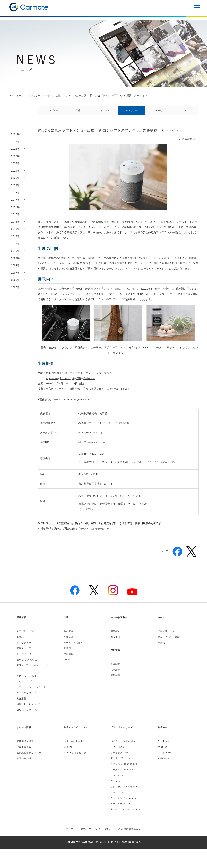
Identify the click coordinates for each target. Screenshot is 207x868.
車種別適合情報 (26, 756)
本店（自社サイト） (76, 756)
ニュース (20, 95)
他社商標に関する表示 (135, 848)
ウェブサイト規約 (70, 848)
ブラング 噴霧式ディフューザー (123, 298)
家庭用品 (22, 713)
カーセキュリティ (27, 707)
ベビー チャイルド (28, 686)
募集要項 (116, 685)
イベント (105, 113)
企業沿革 (69, 647)
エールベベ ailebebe (123, 784)
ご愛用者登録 (25, 761)
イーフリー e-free (121, 818)
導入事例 (116, 647)
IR (185, 113)
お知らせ (158, 113)
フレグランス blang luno (126, 801)
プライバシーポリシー (101, 848)
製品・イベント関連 (170, 647)
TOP (9, 95)
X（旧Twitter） (167, 767)
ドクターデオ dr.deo (123, 773)
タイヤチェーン (26, 652)
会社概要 (69, 641)
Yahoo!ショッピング (76, 767)
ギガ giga (116, 795)
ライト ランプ (25, 691)
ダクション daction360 (125, 778)
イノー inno (118, 761)
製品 (78, 113)
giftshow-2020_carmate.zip (79, 409)
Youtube (163, 761)
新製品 (21, 647)
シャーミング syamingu (125, 813)
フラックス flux (120, 767)
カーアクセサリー (27, 664)
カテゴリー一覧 (26, 641)
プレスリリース (38, 95)
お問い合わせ (25, 773)
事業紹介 (116, 641)
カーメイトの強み (74, 652)
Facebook (164, 756)
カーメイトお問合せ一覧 (164, 472)
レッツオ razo (119, 790)
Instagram (164, 773)
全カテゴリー (52, 113)
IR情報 (68, 658)
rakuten (69, 761)
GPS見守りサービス (29, 724)
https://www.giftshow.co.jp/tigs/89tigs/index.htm (75, 388)
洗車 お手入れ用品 (28, 669)
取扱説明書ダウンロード (31, 767)
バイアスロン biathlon (124, 756)
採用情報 (69, 664)
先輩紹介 (116, 679)
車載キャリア (25, 658)
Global (68, 669)
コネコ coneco (120, 807)
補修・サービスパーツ (30, 719)
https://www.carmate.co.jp (94, 452)
